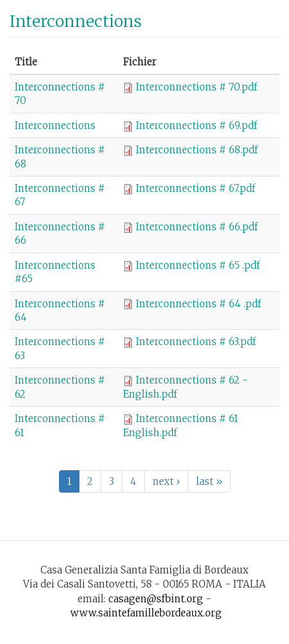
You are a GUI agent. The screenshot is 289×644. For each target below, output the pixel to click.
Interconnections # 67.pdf (195, 188)
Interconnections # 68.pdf (197, 150)
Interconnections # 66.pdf (197, 227)
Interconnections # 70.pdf (196, 87)
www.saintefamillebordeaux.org (146, 613)
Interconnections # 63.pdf (196, 342)
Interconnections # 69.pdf (196, 125)
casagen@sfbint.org (156, 599)
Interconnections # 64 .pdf (198, 304)
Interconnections (55, 125)
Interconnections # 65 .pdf (198, 265)
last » (209, 481)
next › (166, 481)
